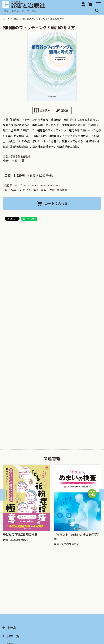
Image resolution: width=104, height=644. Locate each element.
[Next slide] (102, 495)
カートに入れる (56, 203)
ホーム (6, 19)
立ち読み (45, 110)
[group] (26, 506)
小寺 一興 (10, 161)
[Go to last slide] (2, 495)
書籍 (16, 19)
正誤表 (64, 110)
